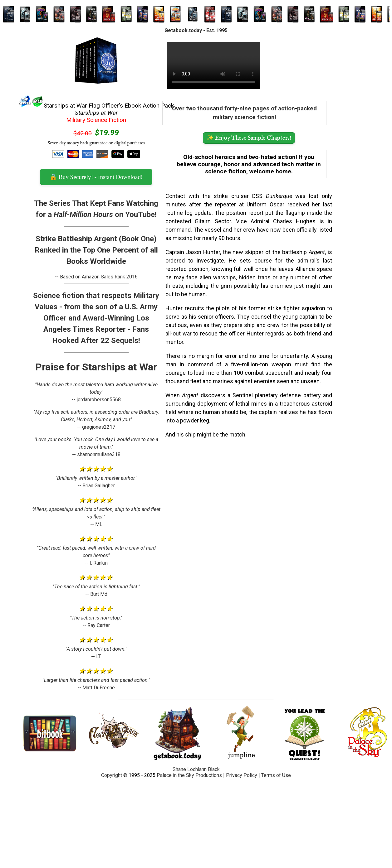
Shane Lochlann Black (196, 769)
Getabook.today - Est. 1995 (196, 30)
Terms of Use (276, 775)
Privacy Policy (242, 775)
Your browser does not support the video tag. (213, 65)
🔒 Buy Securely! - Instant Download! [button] (96, 177)
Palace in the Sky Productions (189, 775)
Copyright (112, 775)
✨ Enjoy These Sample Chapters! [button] (249, 138)
